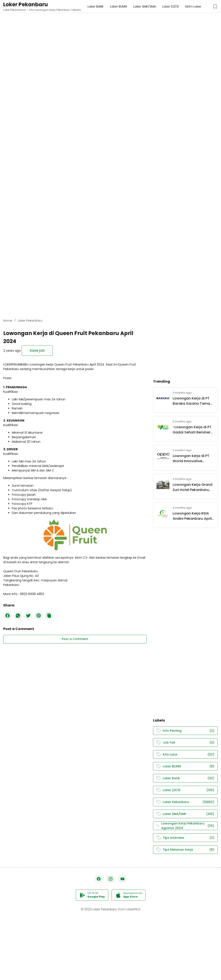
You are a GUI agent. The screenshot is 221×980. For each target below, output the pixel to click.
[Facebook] (8, 616)
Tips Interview (185, 838)
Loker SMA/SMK (185, 814)
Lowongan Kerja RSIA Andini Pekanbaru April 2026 (192, 516)
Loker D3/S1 (185, 790)
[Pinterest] (39, 616)
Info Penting (185, 731)
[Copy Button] (49, 616)
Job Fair (185, 743)
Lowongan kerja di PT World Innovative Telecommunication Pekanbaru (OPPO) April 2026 (193, 459)
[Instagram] (110, 879)
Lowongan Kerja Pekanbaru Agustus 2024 (185, 826)
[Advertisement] (110, 30)
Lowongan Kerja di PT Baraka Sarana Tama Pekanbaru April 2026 (191, 401)
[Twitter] (28, 616)
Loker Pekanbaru (26, 4)
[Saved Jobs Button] (215, 6)
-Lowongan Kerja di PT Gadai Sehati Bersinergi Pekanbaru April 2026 (193, 430)
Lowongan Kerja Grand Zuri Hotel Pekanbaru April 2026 (193, 487)
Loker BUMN (185, 766)
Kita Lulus (185, 755)
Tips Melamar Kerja (185, 850)
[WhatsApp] (18, 616)
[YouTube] (122, 879)
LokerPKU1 (133, 909)
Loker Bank (185, 778)
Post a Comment (75, 639)
